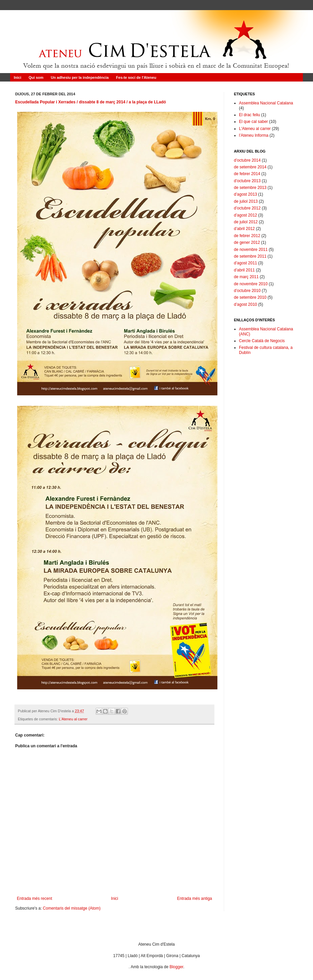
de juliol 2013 (246, 201)
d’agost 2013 (246, 194)
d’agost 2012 (246, 215)
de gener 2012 (247, 242)
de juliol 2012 (246, 222)
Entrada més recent (34, 899)
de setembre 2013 (250, 188)
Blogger (177, 967)
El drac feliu (250, 115)
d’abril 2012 (244, 229)
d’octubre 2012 (247, 208)
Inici (18, 77)
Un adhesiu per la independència (80, 77)
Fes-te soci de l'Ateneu (136, 77)
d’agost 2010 (246, 304)
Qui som (36, 77)
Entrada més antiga (195, 899)
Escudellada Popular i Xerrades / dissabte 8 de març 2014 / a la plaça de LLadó (91, 102)
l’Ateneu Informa (254, 135)
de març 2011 (246, 277)
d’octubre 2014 (247, 160)
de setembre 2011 (250, 256)
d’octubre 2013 (247, 181)
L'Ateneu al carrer (73, 719)
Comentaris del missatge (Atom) (72, 908)
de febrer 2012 (247, 236)
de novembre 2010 (251, 284)
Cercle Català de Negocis (262, 341)
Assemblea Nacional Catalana (266, 103)
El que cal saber (253, 122)
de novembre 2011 (251, 250)
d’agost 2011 (246, 263)
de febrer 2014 (247, 174)
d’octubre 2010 (247, 291)
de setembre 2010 (250, 297)
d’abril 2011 (244, 270)
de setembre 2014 (250, 167)
